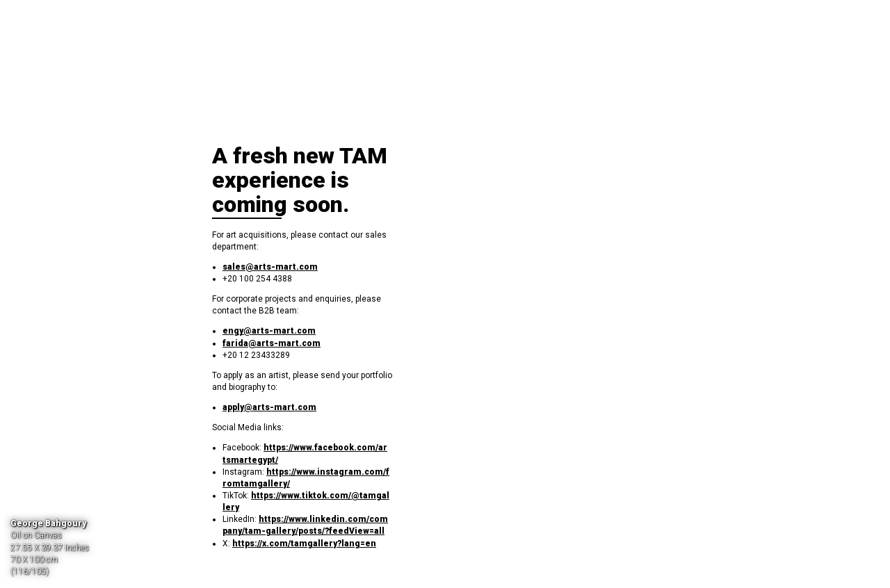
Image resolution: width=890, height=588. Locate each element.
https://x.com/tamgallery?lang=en (304, 544)
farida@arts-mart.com (272, 343)
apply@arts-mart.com (269, 407)
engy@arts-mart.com (269, 331)
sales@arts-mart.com (270, 267)
